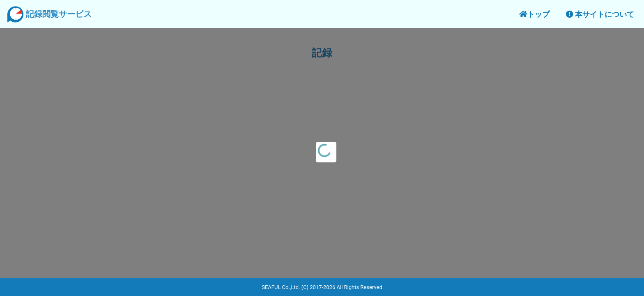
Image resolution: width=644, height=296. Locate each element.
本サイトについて (600, 14)
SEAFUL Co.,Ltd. (281, 287)
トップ (534, 14)
